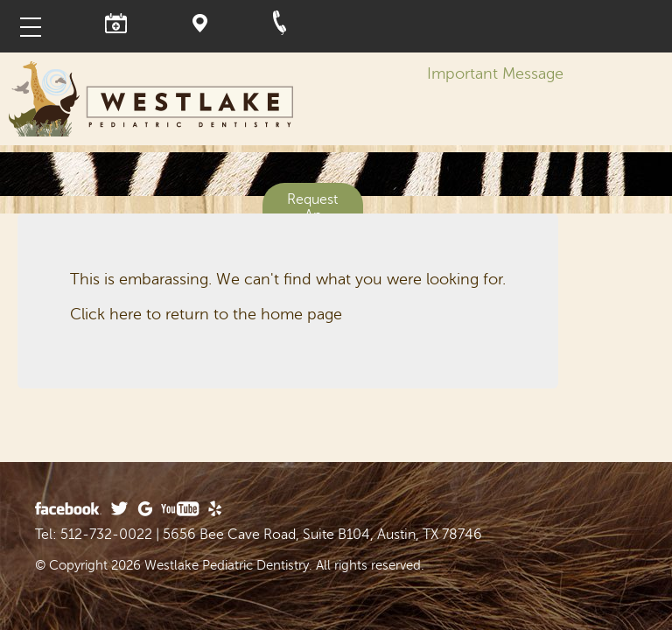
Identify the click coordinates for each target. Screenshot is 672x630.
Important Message (495, 73)
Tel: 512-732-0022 (94, 535)
